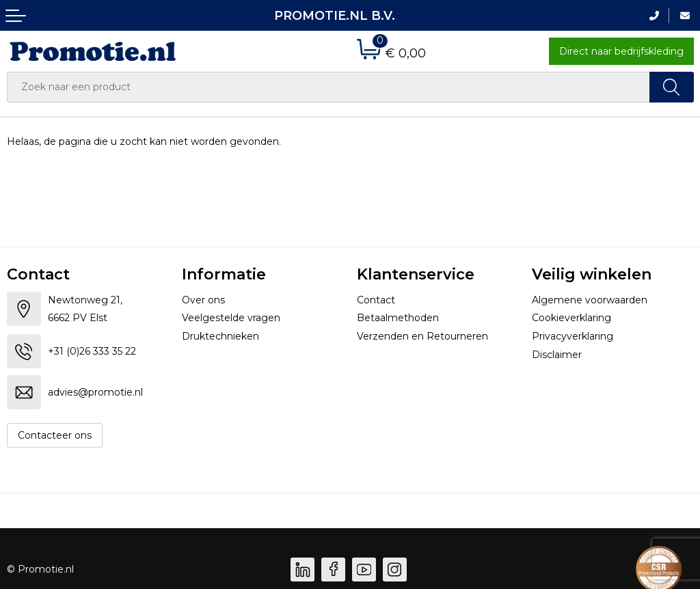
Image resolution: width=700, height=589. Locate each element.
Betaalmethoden (398, 318)
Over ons (203, 300)
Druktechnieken (220, 336)
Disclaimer (557, 355)
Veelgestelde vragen (231, 318)
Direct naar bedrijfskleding (621, 51)
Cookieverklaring (571, 318)
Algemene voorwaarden (590, 300)
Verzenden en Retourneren (422, 336)
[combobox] (328, 87)
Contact (376, 300)
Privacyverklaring (573, 336)
